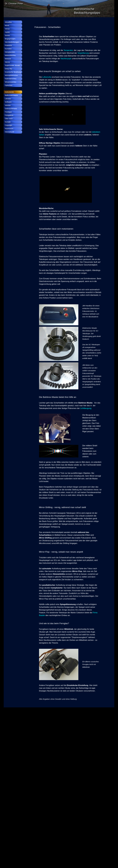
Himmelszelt (9, 132)
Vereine (8, 105)
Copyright (8, 125)
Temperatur (68, 50)
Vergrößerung (83, 53)
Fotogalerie (9, 115)
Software (8, 102)
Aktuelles (8, 22)
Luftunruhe (47, 77)
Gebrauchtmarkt (11, 109)
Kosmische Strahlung (13, 72)
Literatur (8, 99)
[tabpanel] (68, 27)
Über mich (9, 119)
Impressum (9, 129)
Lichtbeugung (86, 408)
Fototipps (8, 112)
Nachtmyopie (66, 59)
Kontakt (8, 122)
